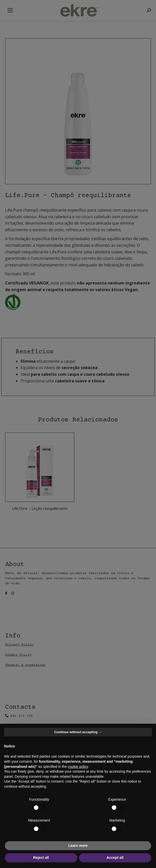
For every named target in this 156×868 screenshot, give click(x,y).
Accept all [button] (115, 858)
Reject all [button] (41, 858)
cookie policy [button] (78, 767)
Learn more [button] (78, 846)
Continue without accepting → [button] (78, 732)
